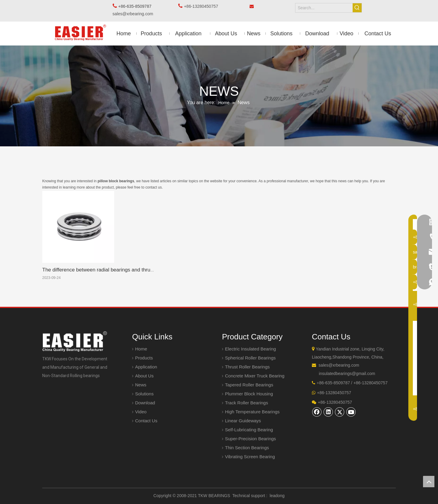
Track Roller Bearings (247, 403)
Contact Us (146, 421)
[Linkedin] (328, 412)
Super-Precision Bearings (250, 439)
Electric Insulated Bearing (250, 349)
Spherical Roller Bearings (250, 358)
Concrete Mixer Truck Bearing (255, 376)
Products (144, 358)
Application (146, 367)
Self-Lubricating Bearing (249, 430)
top (429, 482)
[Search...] (324, 8)
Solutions (144, 394)
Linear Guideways (243, 421)
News (141, 385)
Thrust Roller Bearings (247, 367)
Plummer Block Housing (249, 394)
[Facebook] (317, 412)
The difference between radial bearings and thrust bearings (109, 270)
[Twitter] (340, 412)
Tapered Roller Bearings (249, 385)
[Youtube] (351, 412)
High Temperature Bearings (252, 412)
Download (145, 403)
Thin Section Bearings (247, 448)
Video (141, 412)
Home (141, 349)
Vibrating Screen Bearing (250, 457)
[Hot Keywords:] (357, 8)
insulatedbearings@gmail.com (347, 374)
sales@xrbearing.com (135, 14)
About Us (144, 376)
